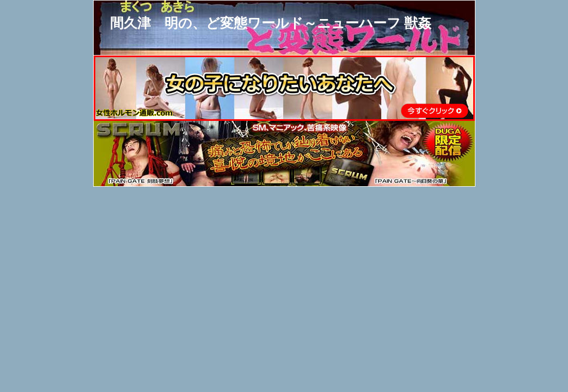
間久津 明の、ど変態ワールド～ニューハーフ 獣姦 (271, 23)
